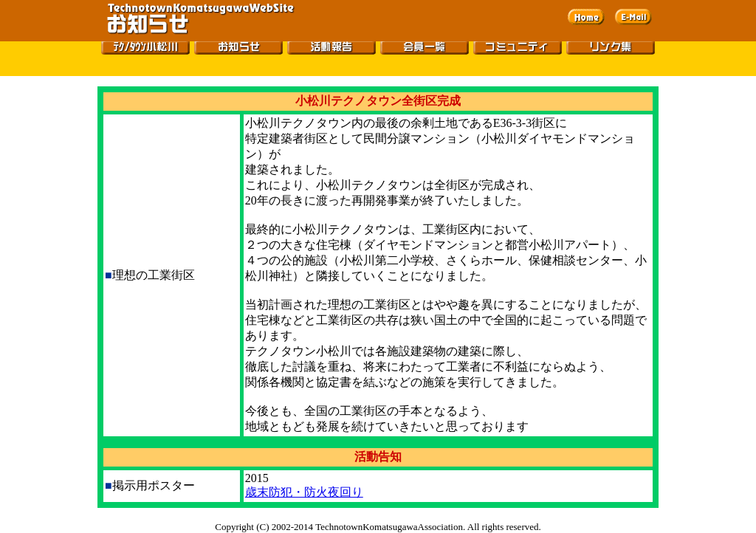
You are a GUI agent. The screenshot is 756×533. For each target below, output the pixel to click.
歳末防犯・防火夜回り (304, 492)
